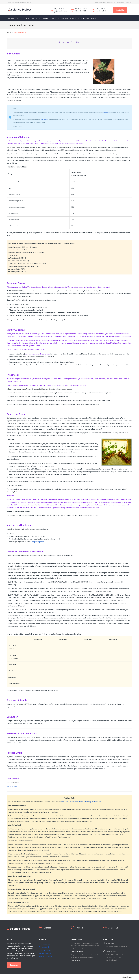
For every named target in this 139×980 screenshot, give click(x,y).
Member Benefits (69, 18)
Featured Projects (49, 18)
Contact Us (120, 10)
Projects (80, 928)
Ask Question (106, 113)
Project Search (31, 18)
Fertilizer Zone (12, 786)
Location (48, 928)
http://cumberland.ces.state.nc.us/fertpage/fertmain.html (81, 802)
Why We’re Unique (88, 18)
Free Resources (13, 18)
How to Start (44, 119)
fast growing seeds (38, 542)
